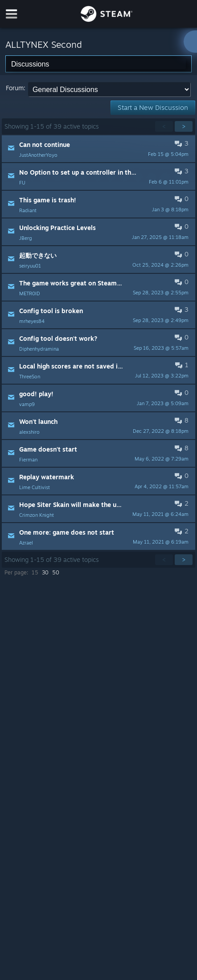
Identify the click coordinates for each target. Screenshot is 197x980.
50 (56, 572)
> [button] (184, 126)
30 (45, 572)
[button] (98, 149)
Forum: (16, 88)
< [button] (164, 126)
